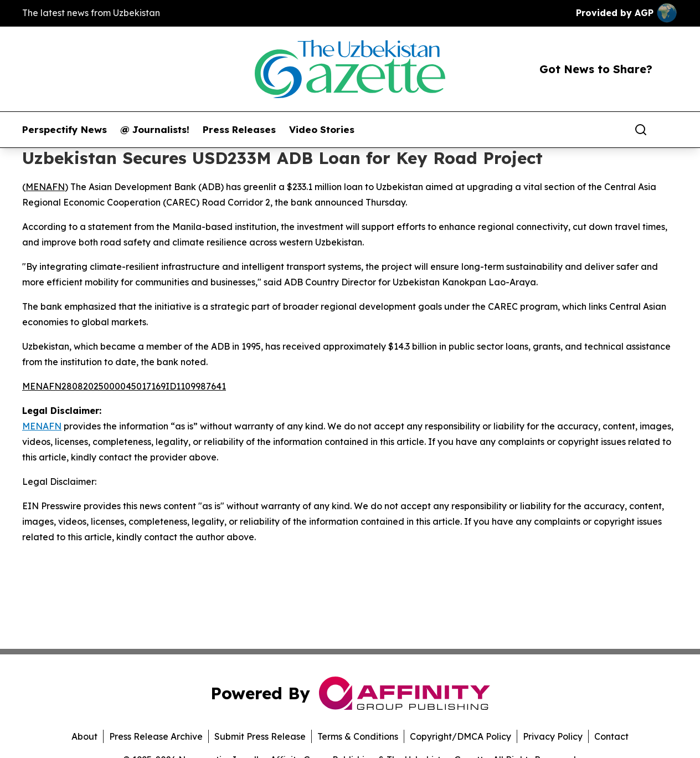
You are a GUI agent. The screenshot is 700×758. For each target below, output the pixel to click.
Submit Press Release (260, 736)
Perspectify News (65, 130)
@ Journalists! (155, 130)
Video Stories (322, 130)
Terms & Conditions (358, 736)
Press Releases (239, 130)
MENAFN (45, 187)
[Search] (641, 130)
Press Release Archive (156, 736)
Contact (611, 736)
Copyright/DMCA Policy (460, 736)
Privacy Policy (553, 736)
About (84, 736)
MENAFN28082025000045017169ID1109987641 (124, 386)
